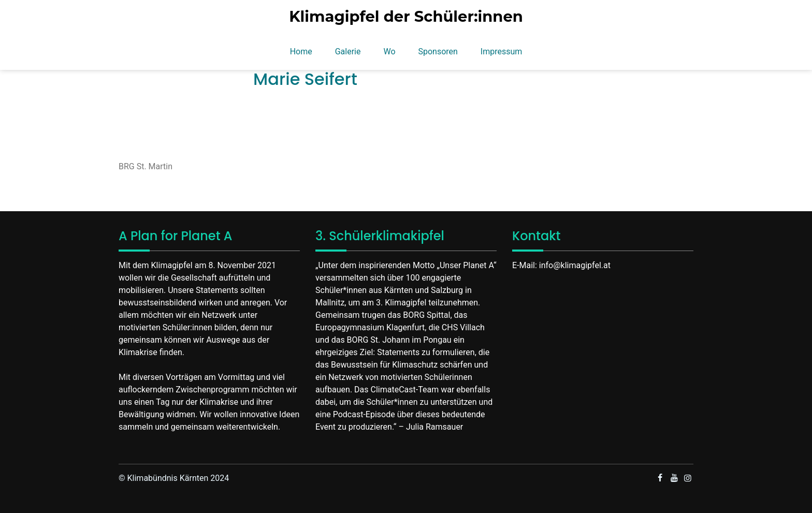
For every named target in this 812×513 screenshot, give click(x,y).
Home (301, 52)
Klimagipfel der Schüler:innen (406, 17)
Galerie (348, 52)
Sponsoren (438, 52)
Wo (389, 52)
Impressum (502, 52)
